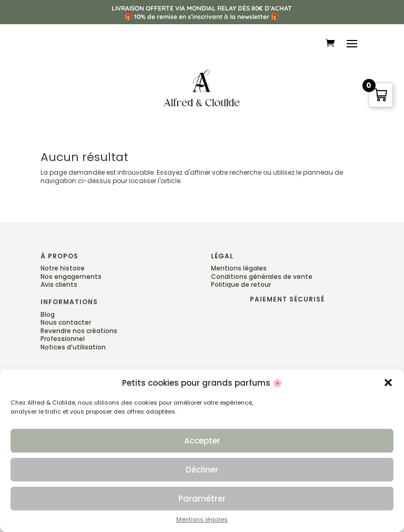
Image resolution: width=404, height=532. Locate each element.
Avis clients (59, 284)
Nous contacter (66, 322)
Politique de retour (241, 284)
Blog (48, 314)
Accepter (202, 441)
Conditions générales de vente (262, 277)
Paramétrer (202, 499)
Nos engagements (71, 277)
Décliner (202, 470)
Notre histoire (63, 268)
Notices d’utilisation (73, 347)
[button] (388, 383)
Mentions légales (202, 520)
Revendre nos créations (79, 331)
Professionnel (63, 339)
